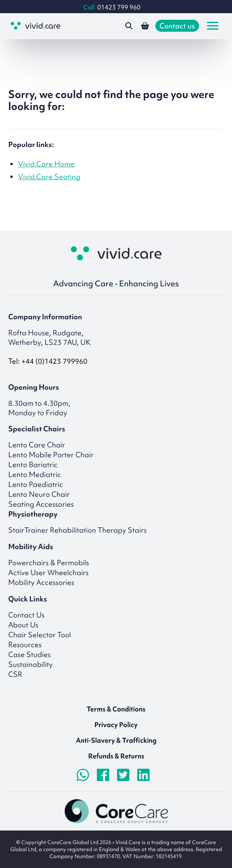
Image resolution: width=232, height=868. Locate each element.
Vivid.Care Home (46, 164)
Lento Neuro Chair (39, 494)
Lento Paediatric (36, 484)
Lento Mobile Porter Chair (51, 455)
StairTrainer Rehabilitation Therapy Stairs (77, 530)
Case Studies (29, 654)
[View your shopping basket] (145, 26)
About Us (23, 625)
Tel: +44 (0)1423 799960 (48, 361)
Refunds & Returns (116, 756)
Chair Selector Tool (40, 635)
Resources (25, 645)
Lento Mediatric (35, 474)
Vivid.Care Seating (49, 177)
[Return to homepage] (116, 253)
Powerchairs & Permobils (49, 563)
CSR (15, 674)
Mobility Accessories (41, 582)
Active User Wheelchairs (48, 572)
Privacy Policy (116, 725)
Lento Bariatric (33, 464)
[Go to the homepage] (35, 26)
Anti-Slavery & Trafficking (116, 740)
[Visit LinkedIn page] (143, 775)
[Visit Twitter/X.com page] (123, 775)
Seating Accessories (41, 504)
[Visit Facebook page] (103, 775)
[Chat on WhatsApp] (83, 775)
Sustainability (30, 664)
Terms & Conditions (116, 709)
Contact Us (26, 615)
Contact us (177, 26)
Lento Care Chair (37, 445)
